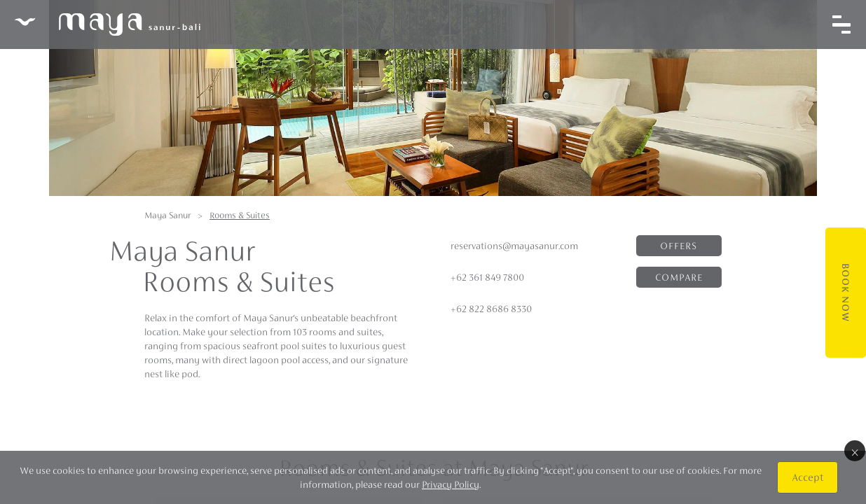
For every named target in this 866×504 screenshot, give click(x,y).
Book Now (846, 293)
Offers (679, 246)
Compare (679, 277)
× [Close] (855, 451)
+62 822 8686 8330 (491, 309)
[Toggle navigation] (841, 24)
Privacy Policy (451, 484)
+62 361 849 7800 (487, 277)
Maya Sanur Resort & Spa (107, 24)
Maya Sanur (167, 215)
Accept (807, 477)
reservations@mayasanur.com (514, 246)
